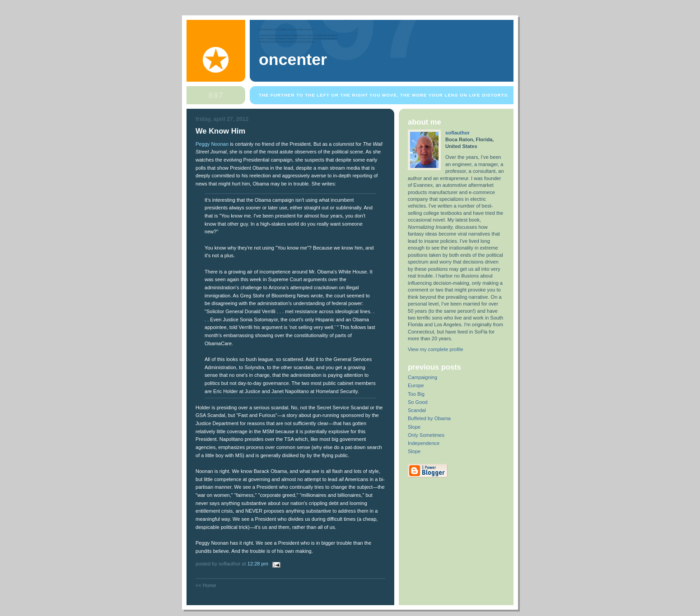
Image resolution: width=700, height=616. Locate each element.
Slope (414, 427)
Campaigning (422, 377)
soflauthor (457, 133)
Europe (416, 385)
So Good (418, 402)
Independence (424, 443)
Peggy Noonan (212, 144)
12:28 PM (258, 564)
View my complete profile (436, 349)
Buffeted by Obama (429, 418)
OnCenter (293, 60)
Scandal (417, 410)
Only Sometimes (426, 435)
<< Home (206, 585)
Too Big (416, 394)
